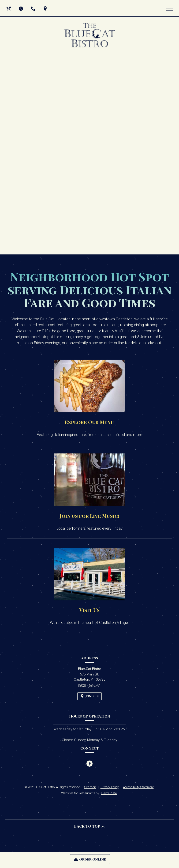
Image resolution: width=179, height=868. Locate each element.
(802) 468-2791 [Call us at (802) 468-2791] (89, 686)
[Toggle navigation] (170, 8)
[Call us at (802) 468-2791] (34, 8)
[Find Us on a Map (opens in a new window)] (46, 8)
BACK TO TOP (89, 826)
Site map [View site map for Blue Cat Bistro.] (90, 787)
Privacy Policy (110, 787)
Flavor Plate (109, 793)
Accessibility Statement (138, 787)
